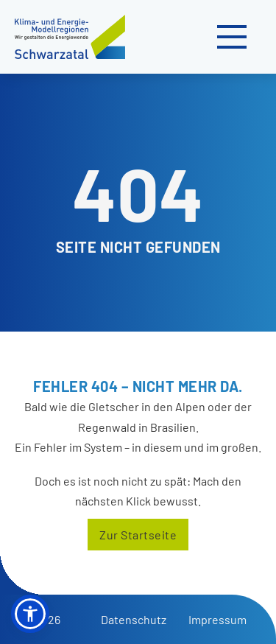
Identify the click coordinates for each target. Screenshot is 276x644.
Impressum (217, 619)
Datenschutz (134, 619)
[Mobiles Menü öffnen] (232, 37)
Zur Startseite (138, 535)
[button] (30, 614)
